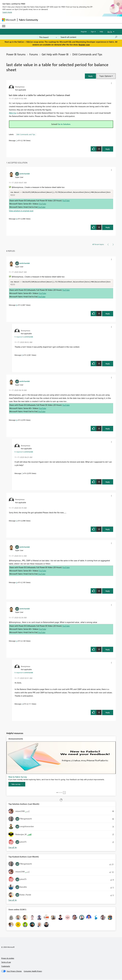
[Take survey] (17, 785)
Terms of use (6, 963)
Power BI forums (16, 54)
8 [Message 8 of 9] (16, 219)
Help (101, 31)
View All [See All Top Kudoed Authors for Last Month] (13, 901)
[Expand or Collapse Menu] (4, 26)
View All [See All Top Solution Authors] (13, 848)
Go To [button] (110, 32)
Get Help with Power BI (55, 54)
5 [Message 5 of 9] (16, 521)
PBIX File (13, 113)
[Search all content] (89, 37)
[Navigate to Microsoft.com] (9, 20)
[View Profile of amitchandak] (25, 174)
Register (84, 31)
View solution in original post (21, 211)
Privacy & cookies (8, 959)
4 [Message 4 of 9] (16, 583)
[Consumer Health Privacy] (33, 972)
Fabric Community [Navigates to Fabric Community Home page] (28, 20)
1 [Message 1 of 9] (16, 140)
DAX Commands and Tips (87, 54)
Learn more (7, 12)
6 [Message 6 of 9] (16, 420)
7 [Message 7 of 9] (22, 474)
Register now (84, 45)
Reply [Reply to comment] (108, 228)
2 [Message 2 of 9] (16, 641)
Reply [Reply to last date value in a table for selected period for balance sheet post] (108, 149)
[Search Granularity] (48, 37)
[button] (90, 76)
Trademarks (6, 967)
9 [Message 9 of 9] (22, 355)
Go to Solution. (64, 124)
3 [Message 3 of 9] (22, 704)
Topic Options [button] (105, 76)
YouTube (66, 201)
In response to (24, 337)
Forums (34, 54)
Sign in (93, 31)
